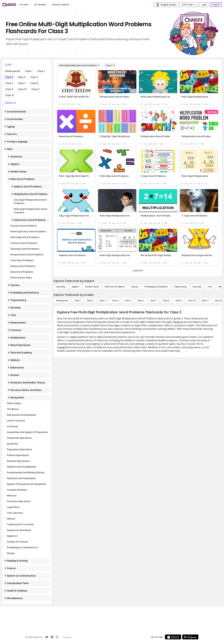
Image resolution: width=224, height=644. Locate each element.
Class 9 (9, 89)
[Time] (210, 287)
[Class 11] (205, 301)
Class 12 (10, 95)
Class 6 (9, 83)
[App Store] (173, 637)
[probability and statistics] (156, 287)
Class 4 (22, 77)
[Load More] (138, 271)
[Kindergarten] (62, 301)
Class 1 (29, 71)
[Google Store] (190, 637)
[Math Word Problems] (115, 287)
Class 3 (9, 77)
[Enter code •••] (189, 5)
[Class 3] (110, 65)
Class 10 (22, 89)
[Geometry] (61, 287)
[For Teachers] (40, 5)
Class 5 (34, 77)
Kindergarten (13, 71)
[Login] (204, 5)
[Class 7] (153, 301)
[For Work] (24, 5)
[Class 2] (90, 301)
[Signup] (216, 5)
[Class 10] (192, 301)
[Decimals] (197, 287)
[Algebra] (75, 287)
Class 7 (22, 83)
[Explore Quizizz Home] (9, 5)
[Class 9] (179, 301)
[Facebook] (52, 637)
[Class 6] (141, 301)
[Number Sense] (92, 287)
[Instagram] (57, 637)
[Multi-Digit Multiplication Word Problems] (79, 65)
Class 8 (34, 83)
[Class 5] (128, 301)
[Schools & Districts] (61, 5)
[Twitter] (47, 637)
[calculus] (135, 287)
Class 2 (41, 71)
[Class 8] (166, 301)
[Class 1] (78, 301)
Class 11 (35, 89)
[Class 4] (115, 301)
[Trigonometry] (180, 287)
